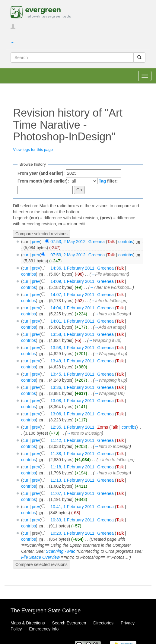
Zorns (103, 427)
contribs (126, 242)
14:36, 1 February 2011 (72, 268)
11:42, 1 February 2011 (72, 440)
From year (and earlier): (41, 173)
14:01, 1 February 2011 (72, 321)
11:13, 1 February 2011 (72, 480)
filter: (108, 181)
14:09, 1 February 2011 (72, 281)
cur (25, 255)
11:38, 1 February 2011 (72, 454)
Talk (111, 242)
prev (36, 242)
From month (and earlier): (43, 181)
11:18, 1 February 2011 (72, 467)
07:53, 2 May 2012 (68, 242)
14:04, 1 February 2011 (72, 308)
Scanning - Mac (60, 551)
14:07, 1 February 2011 (72, 295)
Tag (102, 181)
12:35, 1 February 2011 (72, 427)
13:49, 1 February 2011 (72, 361)
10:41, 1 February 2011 (72, 507)
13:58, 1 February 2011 (72, 334)
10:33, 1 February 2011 (72, 520)
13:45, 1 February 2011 (72, 374)
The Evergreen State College (46, 611)
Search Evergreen (69, 623)
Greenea (97, 242)
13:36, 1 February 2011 (72, 387)
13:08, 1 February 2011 (72, 401)
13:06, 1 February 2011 (72, 414)
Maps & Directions (28, 623)
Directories (103, 623)
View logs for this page (33, 150)
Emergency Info (44, 629)
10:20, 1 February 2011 (72, 533)
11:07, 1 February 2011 (72, 493)
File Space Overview (40, 557)
